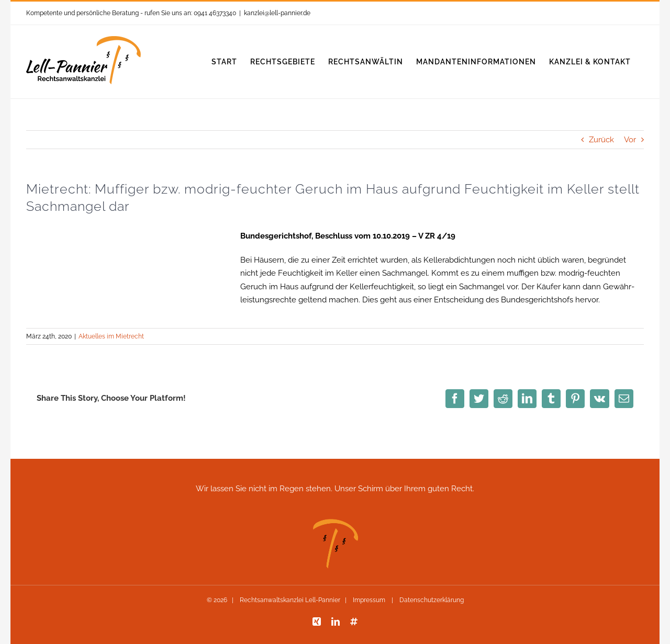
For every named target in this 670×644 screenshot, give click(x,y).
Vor (630, 140)
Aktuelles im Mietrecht (111, 336)
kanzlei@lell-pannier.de (277, 13)
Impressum (369, 600)
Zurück (601, 140)
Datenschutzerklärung (431, 600)
